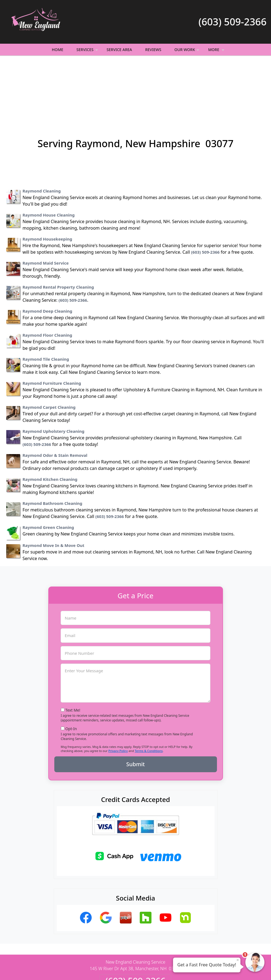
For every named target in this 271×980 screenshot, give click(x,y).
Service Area (119, 50)
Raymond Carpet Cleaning (49, 348)
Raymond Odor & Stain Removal (55, 396)
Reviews (153, 50)
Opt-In (71, 669)
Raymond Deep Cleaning (47, 251)
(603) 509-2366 (232, 22)
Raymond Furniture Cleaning (52, 324)
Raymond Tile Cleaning (46, 300)
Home (58, 50)
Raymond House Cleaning (49, 155)
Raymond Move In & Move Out (54, 486)
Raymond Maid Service (46, 203)
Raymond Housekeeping (47, 179)
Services (88, 51)
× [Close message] (238, 960)
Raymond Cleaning (42, 131)
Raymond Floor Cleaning (47, 276)
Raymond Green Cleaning (48, 468)
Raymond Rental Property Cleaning (58, 227)
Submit (136, 705)
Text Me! (73, 651)
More (217, 51)
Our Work (187, 51)
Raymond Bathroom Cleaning (53, 444)
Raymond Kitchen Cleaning (50, 420)
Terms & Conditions (149, 691)
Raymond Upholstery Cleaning (54, 372)
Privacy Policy (118, 691)
